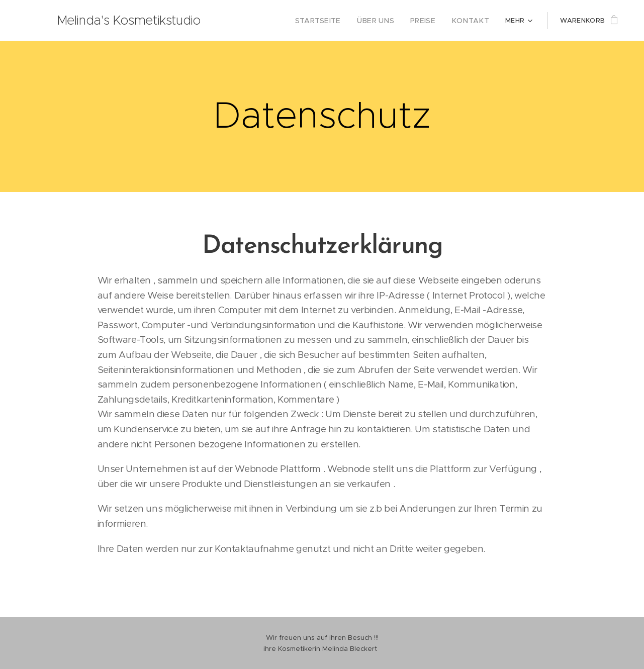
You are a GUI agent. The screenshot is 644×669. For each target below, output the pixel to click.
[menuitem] (332, 21)
